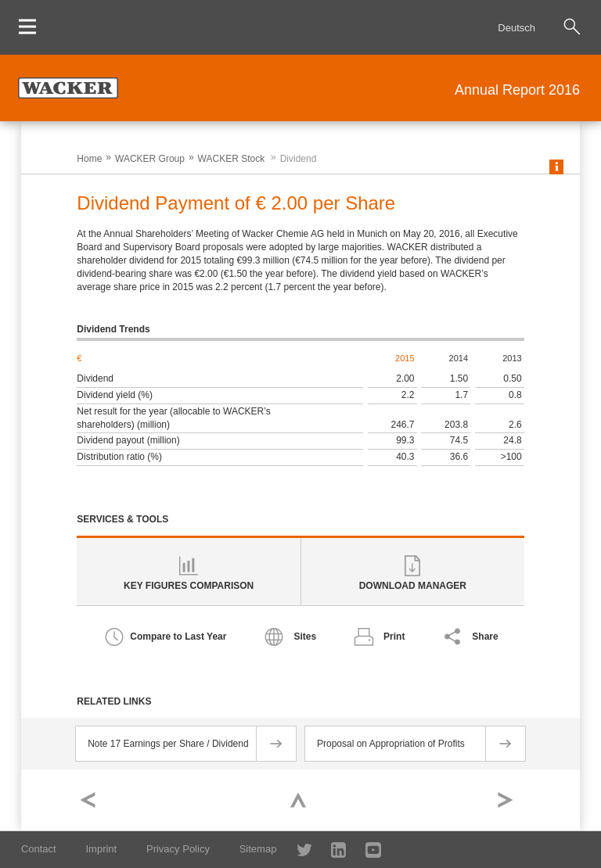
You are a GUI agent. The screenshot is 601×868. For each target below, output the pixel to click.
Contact (39, 849)
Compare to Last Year (178, 637)
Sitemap (258, 849)
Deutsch (516, 28)
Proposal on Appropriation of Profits (391, 744)
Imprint (101, 849)
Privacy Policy (178, 849)
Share (485, 637)
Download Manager (413, 586)
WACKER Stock (232, 159)
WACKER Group (150, 159)
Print (394, 637)
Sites (305, 637)
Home (89, 159)
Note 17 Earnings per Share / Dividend (168, 744)
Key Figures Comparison (189, 586)
